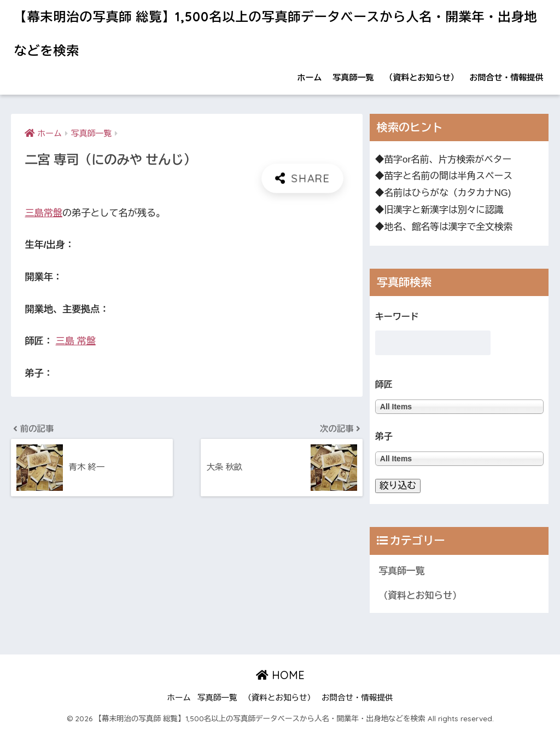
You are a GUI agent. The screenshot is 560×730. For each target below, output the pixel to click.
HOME (280, 675)
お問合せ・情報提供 (507, 77)
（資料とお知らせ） (422, 77)
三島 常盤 (76, 341)
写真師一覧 (354, 77)
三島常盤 (43, 213)
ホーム (310, 77)
